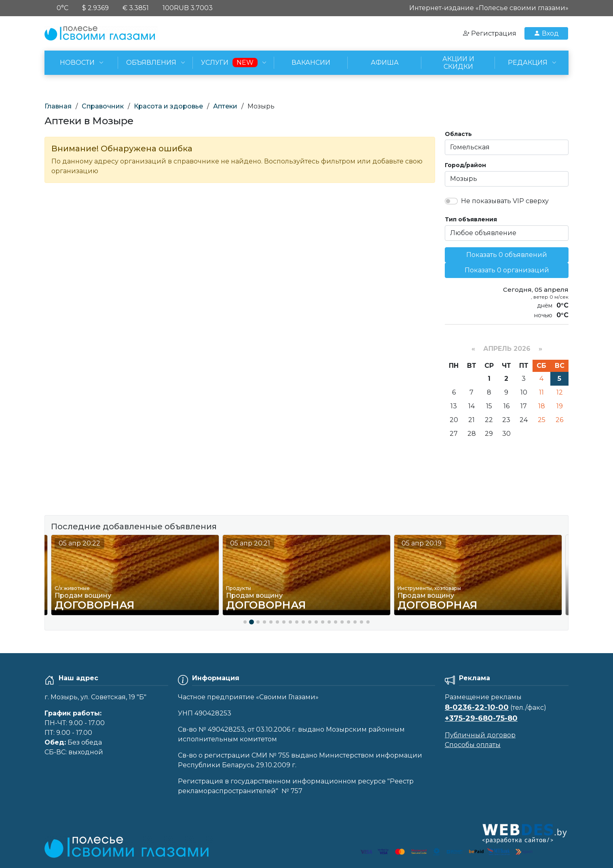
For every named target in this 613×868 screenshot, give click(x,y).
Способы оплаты (473, 745)
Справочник (103, 106)
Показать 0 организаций (507, 270)
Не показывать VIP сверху (505, 201)
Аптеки (225, 106)
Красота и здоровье (168, 106)
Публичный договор (480, 735)
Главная (58, 106)
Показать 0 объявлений (507, 255)
